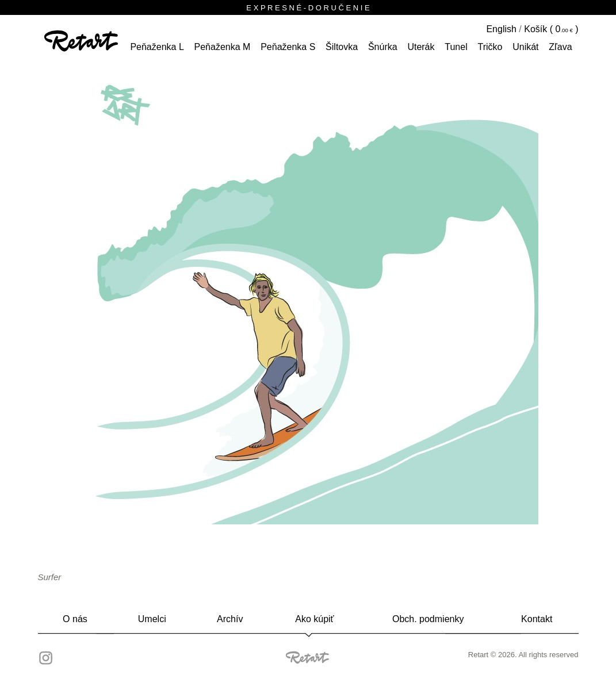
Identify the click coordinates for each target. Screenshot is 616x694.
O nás (75, 619)
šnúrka (383, 47)
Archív (230, 619)
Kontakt (537, 619)
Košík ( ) (551, 29)
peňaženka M (223, 47)
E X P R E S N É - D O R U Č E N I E (308, 8)
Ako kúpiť (314, 619)
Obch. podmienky (428, 619)
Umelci (152, 619)
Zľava (560, 47)
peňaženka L (157, 47)
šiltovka (342, 47)
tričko (490, 47)
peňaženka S (288, 47)
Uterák (421, 47)
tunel (456, 47)
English (501, 29)
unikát (525, 47)
